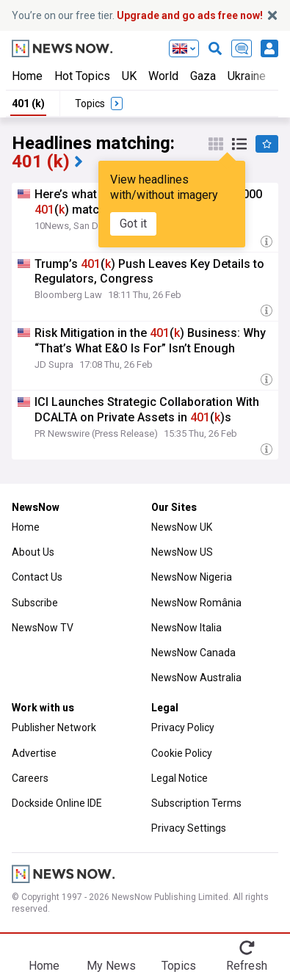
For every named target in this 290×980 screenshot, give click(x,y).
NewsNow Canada (193, 653)
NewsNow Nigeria (192, 577)
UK (129, 76)
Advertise (34, 753)
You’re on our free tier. (137, 15)
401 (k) (28, 104)
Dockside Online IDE (57, 803)
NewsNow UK (182, 527)
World (163, 76)
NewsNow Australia (196, 678)
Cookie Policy (182, 753)
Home (27, 76)
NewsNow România (196, 603)
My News (111, 966)
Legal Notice (180, 778)
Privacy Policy (183, 727)
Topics (179, 966)
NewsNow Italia (186, 628)
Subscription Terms (196, 803)
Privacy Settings (189, 828)
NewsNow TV (43, 628)
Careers (30, 778)
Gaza (203, 76)
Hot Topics (82, 76)
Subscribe (35, 603)
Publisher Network (54, 727)
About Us (33, 552)
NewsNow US (182, 552)
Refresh (247, 966)
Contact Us (37, 577)
